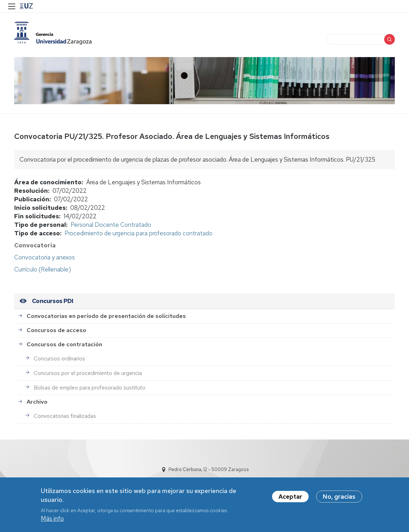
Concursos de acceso (56, 330)
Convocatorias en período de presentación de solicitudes (106, 316)
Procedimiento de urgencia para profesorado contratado (139, 233)
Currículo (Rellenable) (43, 269)
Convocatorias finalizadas (65, 416)
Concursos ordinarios (59, 359)
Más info (52, 521)
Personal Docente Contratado (111, 225)
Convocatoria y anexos (45, 257)
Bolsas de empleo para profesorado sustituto (90, 388)
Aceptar (290, 499)
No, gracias (339, 499)
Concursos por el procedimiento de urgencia (88, 373)
